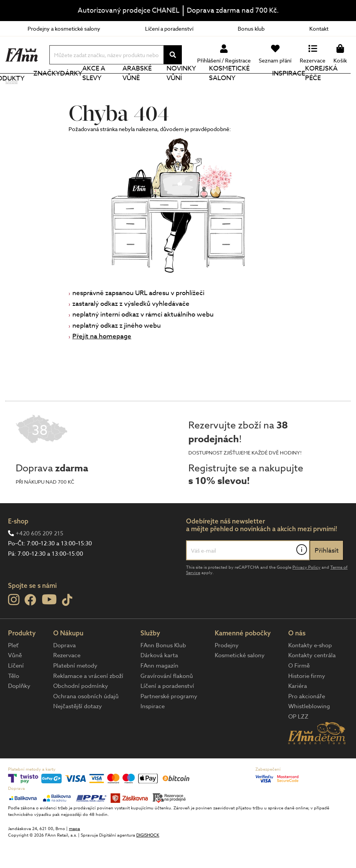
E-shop (18, 547)
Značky (61, 86)
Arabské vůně (155, 86)
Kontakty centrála (312, 681)
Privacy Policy (306, 593)
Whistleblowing (309, 732)
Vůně (15, 681)
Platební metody (75, 691)
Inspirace (293, 86)
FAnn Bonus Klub (163, 671)
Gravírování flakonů (167, 702)
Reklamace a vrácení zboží (88, 702)
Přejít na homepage (102, 362)
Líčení (16, 691)
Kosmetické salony (248, 86)
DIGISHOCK (148, 861)
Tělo (14, 702)
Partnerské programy (169, 722)
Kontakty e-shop (310, 671)
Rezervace (67, 681)
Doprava (65, 671)
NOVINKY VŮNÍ (197, 86)
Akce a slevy (114, 86)
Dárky (84, 86)
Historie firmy (307, 702)
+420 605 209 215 (39, 559)
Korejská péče (330, 86)
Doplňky (19, 712)
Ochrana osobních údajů (86, 722)
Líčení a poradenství (169, 29)
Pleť (13, 671)
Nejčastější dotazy (78, 732)
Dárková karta (159, 681)
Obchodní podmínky (81, 712)
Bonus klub (251, 29)
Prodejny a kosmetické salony (64, 29)
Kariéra (298, 712)
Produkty (33, 87)
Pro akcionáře (307, 722)
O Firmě (299, 691)
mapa (74, 854)
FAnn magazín (159, 691)
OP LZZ (298, 742)
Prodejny (227, 671)
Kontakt (319, 29)
